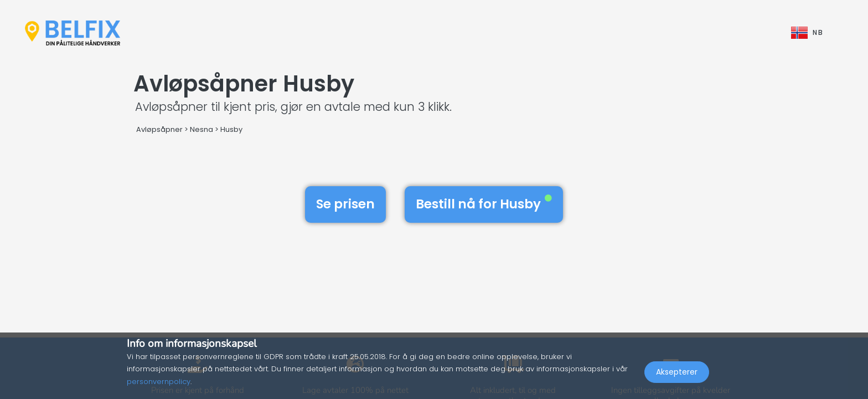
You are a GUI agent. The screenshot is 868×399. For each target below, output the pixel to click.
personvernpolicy (159, 382)
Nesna (201, 129)
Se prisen (345, 204)
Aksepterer (677, 375)
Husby (231, 129)
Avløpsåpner (159, 129)
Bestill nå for (484, 204)
